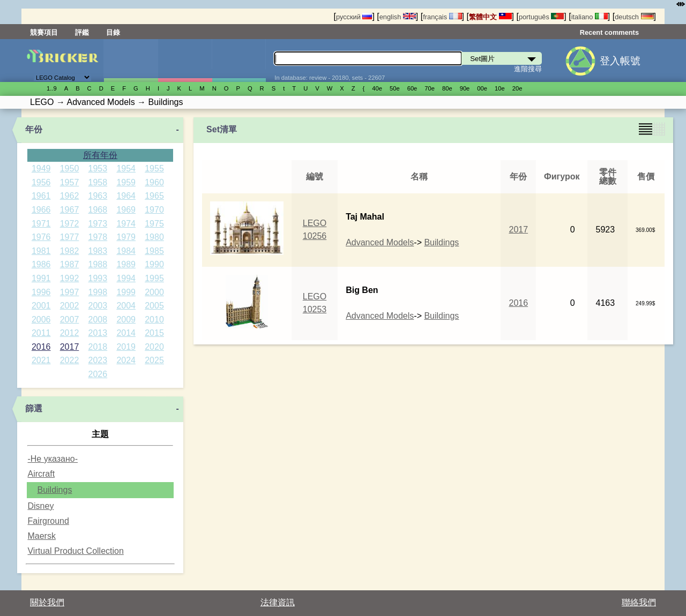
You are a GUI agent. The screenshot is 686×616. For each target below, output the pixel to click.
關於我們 (47, 602)
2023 (98, 360)
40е (377, 88)
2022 (70, 360)
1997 (70, 292)
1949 (41, 168)
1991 (41, 278)
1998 (98, 292)
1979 (126, 237)
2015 (154, 333)
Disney (40, 506)
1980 (154, 237)
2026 (98, 374)
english (398, 17)
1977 (70, 237)
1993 (98, 278)
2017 (70, 347)
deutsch (634, 17)
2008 (98, 320)
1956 (41, 182)
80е (447, 88)
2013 (98, 333)
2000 (154, 292)
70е (430, 88)
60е (412, 88)
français (442, 17)
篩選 (34, 408)
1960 (154, 182)
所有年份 (100, 155)
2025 (154, 360)
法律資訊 (278, 602)
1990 (154, 264)
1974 (126, 224)
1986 (41, 264)
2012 (70, 333)
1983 (98, 251)
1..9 (52, 88)
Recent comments (609, 32)
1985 (154, 251)
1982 (70, 251)
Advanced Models (380, 242)
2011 (41, 333)
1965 (154, 196)
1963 (98, 196)
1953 (98, 168)
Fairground (48, 521)
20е (517, 88)
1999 (126, 292)
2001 (41, 306)
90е (465, 88)
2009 (126, 320)
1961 (41, 196)
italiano (590, 17)
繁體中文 (490, 17)
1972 (70, 224)
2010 (154, 320)
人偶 (185, 61)
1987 (70, 264)
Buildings (54, 490)
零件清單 (239, 61)
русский (354, 17)
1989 (126, 264)
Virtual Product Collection (75, 551)
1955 (154, 168)
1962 (70, 196)
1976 (41, 237)
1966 (41, 210)
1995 (154, 278)
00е (482, 88)
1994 (126, 278)
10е (500, 88)
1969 (126, 210)
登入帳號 (620, 61)
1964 (126, 196)
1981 (41, 251)
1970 (154, 210)
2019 (126, 347)
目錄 (113, 32)
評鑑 (82, 32)
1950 (70, 168)
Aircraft (41, 474)
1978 (98, 237)
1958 (98, 182)
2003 (98, 306)
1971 (41, 224)
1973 (98, 224)
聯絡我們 (639, 602)
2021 (41, 360)
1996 (41, 292)
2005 (154, 306)
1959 (126, 182)
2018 (98, 347)
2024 (126, 360)
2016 (41, 347)
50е (395, 88)
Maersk (41, 536)
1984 (126, 251)
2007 (70, 320)
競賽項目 (44, 32)
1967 (70, 210)
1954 (126, 168)
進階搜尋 (528, 69)
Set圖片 (131, 61)
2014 (126, 333)
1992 (70, 278)
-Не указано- (53, 459)
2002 (70, 306)
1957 (70, 182)
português (541, 17)
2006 (41, 320)
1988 (98, 264)
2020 (154, 347)
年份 (34, 129)
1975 (154, 224)
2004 (126, 306)
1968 (98, 210)
